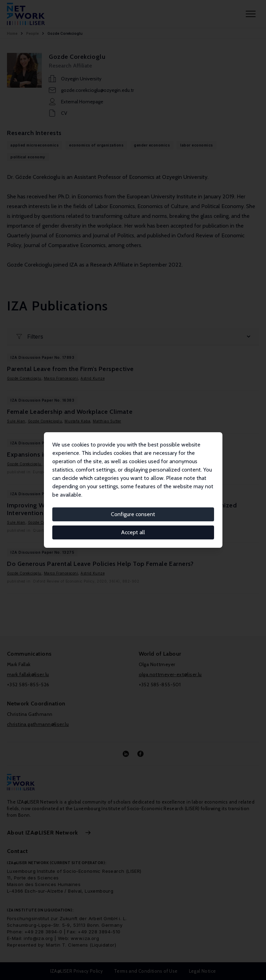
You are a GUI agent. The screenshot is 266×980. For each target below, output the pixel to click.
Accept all (133, 532)
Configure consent (133, 514)
